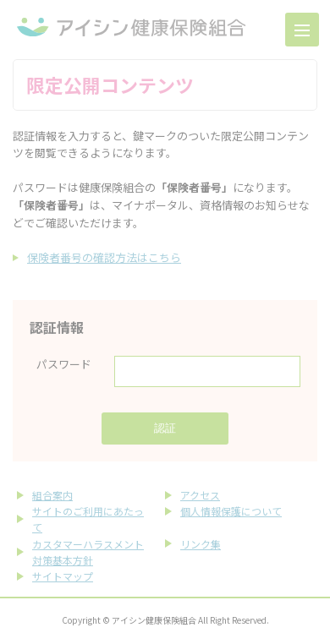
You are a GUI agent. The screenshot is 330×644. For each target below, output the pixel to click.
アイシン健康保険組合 (131, 27)
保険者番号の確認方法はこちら (104, 257)
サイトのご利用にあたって (88, 519)
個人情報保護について (231, 511)
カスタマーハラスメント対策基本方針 (88, 552)
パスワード (64, 364)
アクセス (200, 495)
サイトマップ (63, 576)
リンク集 (201, 544)
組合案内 (52, 495)
